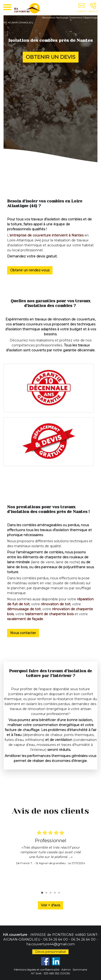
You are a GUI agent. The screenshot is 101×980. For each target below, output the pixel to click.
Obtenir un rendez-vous (30, 270)
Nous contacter (23, 633)
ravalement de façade (25, 619)
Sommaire (80, 969)
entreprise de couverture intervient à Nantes (47, 235)
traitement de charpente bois (49, 614)
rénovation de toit (56, 604)
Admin (66, 969)
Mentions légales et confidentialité (37, 969)
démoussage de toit (24, 609)
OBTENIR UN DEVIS (51, 57)
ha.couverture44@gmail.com (51, 944)
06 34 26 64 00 (56, 939)
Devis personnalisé (51, 952)
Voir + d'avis (50, 905)
